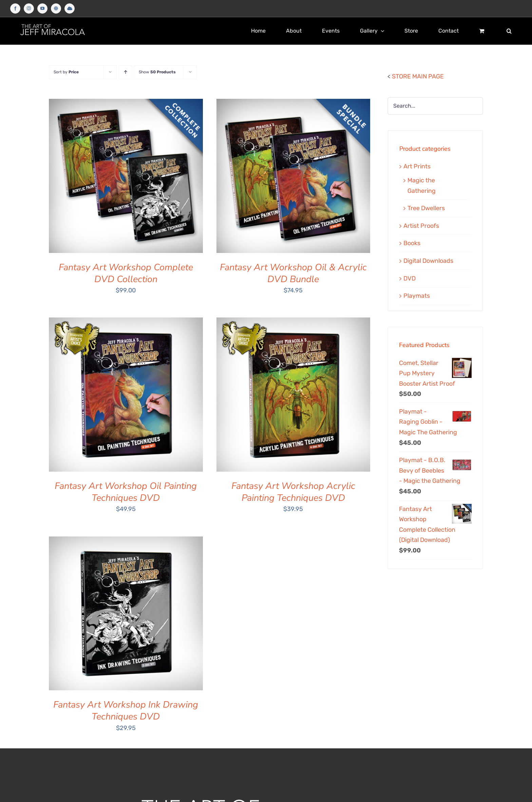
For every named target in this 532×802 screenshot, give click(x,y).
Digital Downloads (428, 261)
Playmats (417, 296)
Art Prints (417, 166)
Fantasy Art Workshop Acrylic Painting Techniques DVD (293, 492)
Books (412, 243)
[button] (509, 31)
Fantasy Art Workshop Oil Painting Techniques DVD (126, 492)
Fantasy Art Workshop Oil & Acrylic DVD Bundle (293, 273)
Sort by (66, 72)
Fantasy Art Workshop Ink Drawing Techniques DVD (126, 711)
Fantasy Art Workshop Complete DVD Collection (126, 273)
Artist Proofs (421, 226)
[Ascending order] (125, 72)
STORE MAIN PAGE (418, 76)
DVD (410, 278)
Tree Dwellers (426, 208)
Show (157, 72)
